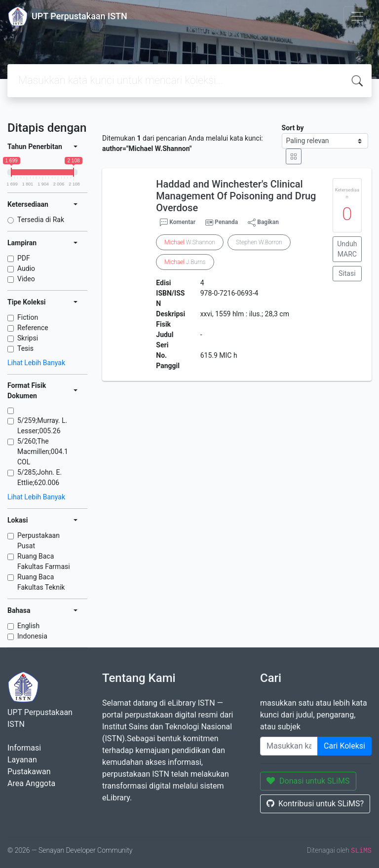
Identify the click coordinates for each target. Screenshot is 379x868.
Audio (26, 268)
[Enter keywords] (289, 746)
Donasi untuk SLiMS (308, 781)
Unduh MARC (347, 249)
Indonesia (32, 636)
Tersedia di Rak (41, 220)
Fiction (28, 317)
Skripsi (28, 338)
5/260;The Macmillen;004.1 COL (43, 452)
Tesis (25, 348)
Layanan (22, 760)
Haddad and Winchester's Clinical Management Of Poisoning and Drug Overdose (236, 196)
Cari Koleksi (344, 746)
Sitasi (347, 273)
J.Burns (185, 262)
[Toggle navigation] (357, 16)
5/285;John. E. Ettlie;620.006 (39, 477)
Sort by (293, 128)
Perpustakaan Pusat (38, 541)
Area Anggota (31, 783)
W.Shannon (190, 242)
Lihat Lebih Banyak (36, 363)
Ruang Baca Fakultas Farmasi (44, 561)
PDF (24, 258)
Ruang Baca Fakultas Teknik (41, 582)
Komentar (178, 223)
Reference (33, 328)
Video (26, 279)
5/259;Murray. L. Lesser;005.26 (42, 426)
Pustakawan (29, 772)
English (28, 626)
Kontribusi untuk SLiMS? (315, 804)
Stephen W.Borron (259, 242)
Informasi (24, 748)
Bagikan (263, 223)
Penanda (226, 222)
